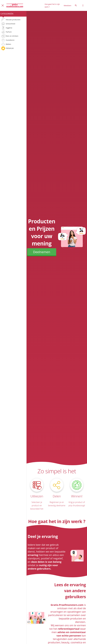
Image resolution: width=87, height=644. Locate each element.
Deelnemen (42, 252)
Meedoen (68, 5)
